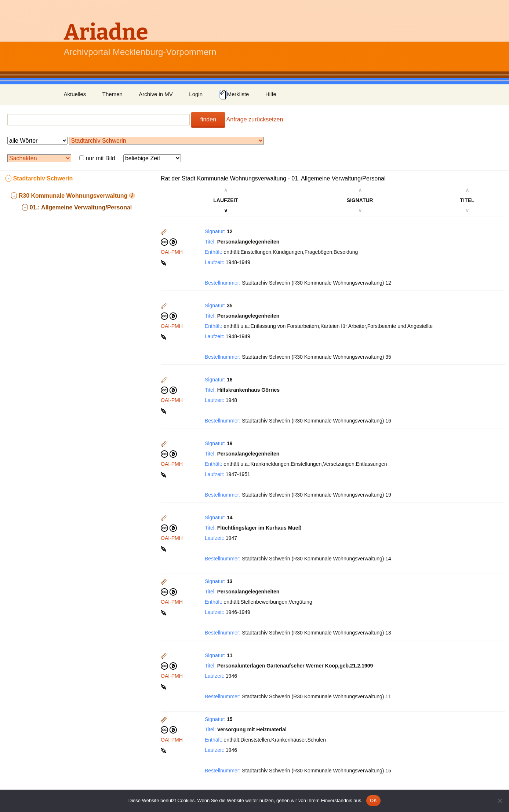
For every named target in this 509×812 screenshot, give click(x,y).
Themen (112, 94)
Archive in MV (156, 94)
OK (373, 800)
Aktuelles (75, 94)
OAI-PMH (172, 252)
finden (208, 119)
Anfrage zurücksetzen (255, 119)
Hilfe (271, 94)
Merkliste (234, 95)
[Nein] (500, 801)
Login (196, 94)
